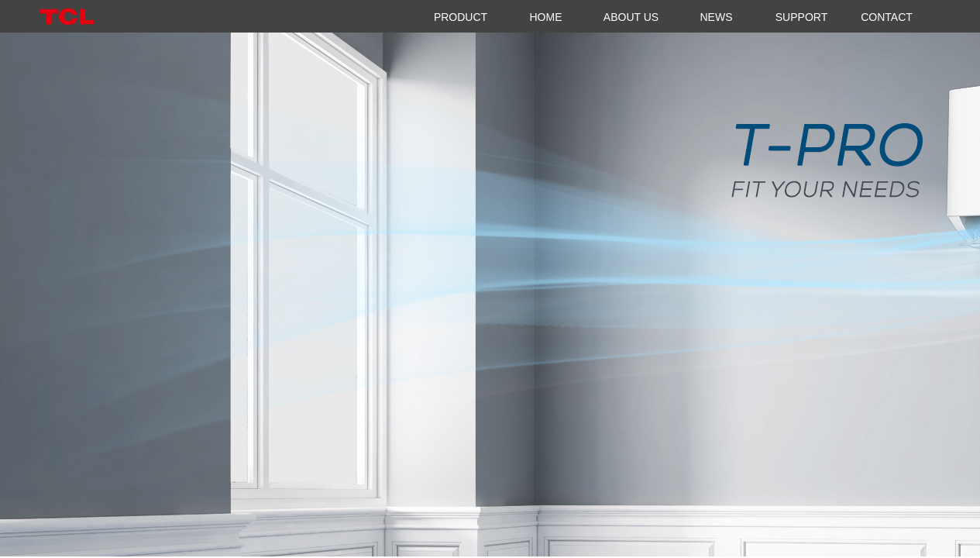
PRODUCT (461, 17)
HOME (546, 17)
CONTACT (887, 17)
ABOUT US (631, 17)
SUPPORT (801, 17)
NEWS (717, 17)
